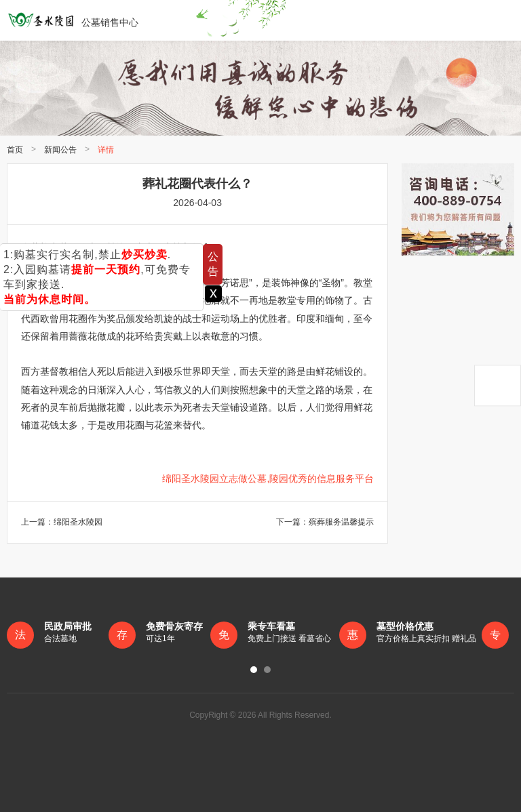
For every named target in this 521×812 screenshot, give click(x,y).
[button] (254, 670)
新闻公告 (60, 150)
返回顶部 (498, 385)
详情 (106, 150)
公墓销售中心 (73, 20)
